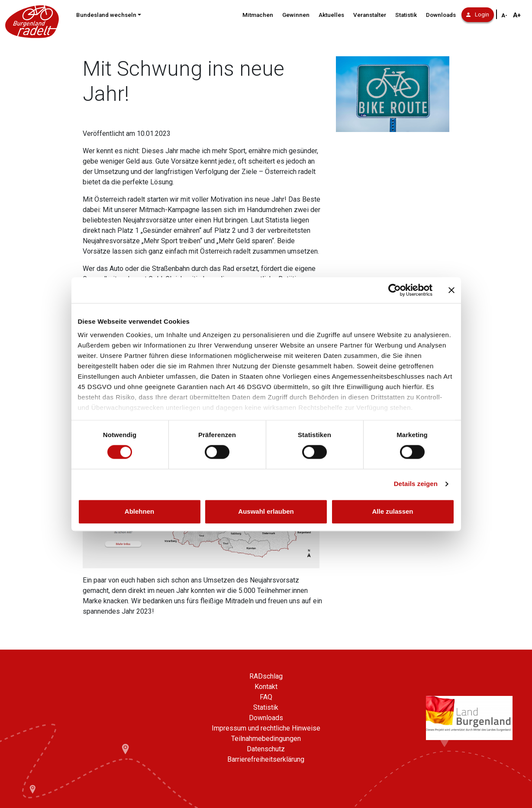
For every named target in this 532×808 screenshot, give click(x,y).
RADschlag (266, 676)
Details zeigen (416, 484)
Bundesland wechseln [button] (106, 15)
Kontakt (266, 687)
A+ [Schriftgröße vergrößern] (517, 15)
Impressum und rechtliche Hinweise (266, 728)
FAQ (266, 697)
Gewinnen (296, 15)
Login (478, 14)
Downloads (441, 15)
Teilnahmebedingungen (266, 739)
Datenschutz (266, 749)
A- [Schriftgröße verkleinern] (504, 16)
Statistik (406, 15)
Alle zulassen (392, 511)
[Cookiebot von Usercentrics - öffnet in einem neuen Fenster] (395, 290)
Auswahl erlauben (266, 511)
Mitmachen (258, 15)
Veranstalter (370, 15)
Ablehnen (139, 511)
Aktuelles (331, 15)
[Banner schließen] (451, 290)
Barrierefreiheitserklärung (266, 759)
